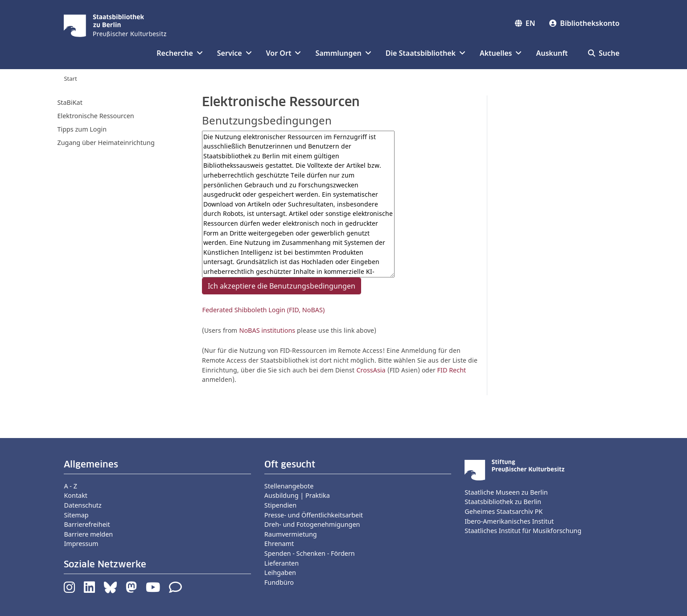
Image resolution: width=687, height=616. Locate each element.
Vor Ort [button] (284, 53)
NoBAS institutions (267, 330)
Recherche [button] (179, 53)
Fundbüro (279, 582)
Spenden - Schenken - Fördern (310, 553)
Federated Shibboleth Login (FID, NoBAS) (263, 310)
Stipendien (280, 505)
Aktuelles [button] (501, 53)
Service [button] (234, 53)
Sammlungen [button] (343, 53)
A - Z (70, 486)
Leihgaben (280, 573)
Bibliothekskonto (584, 23)
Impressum (81, 544)
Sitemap (76, 515)
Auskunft (552, 53)
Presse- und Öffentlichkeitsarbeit (314, 515)
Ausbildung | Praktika (297, 495)
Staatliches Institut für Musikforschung (523, 531)
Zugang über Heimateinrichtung (106, 143)
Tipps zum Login (82, 129)
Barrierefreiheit (87, 524)
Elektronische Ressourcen (95, 116)
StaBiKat (70, 102)
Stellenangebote (289, 486)
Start (70, 79)
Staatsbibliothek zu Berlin (503, 502)
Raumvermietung (291, 534)
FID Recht (452, 370)
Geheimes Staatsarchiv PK (504, 511)
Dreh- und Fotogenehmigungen (312, 524)
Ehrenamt (279, 544)
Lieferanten (282, 563)
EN (525, 23)
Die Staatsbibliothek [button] (426, 53)
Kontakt (76, 495)
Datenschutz (82, 505)
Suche (604, 53)
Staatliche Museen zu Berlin (506, 492)
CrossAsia (371, 370)
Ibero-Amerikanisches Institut (509, 521)
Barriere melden (88, 534)
